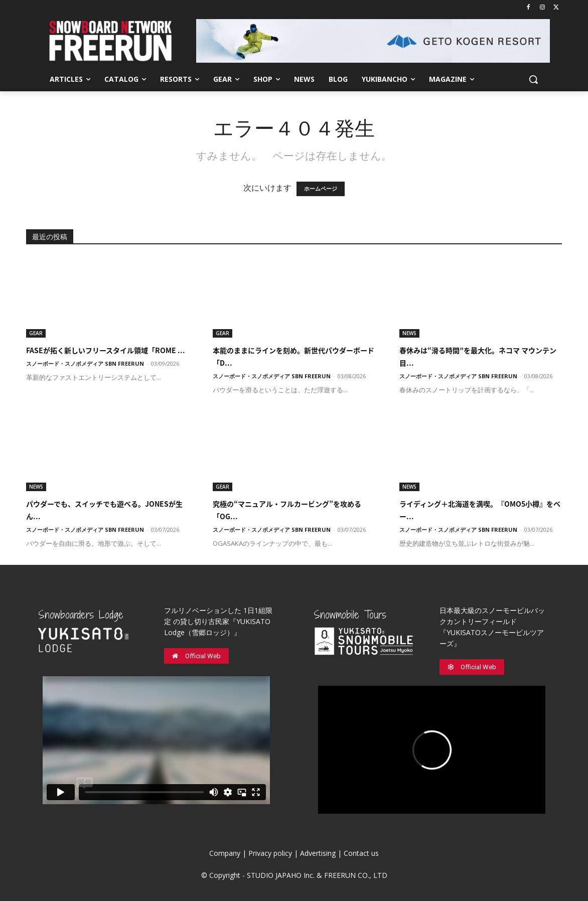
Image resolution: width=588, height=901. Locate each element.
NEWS (409, 333)
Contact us (361, 853)
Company (225, 853)
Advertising (318, 853)
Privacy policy (270, 853)
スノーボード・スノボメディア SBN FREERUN (85, 363)
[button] (533, 79)
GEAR (36, 333)
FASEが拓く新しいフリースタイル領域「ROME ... (106, 350)
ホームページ (321, 189)
